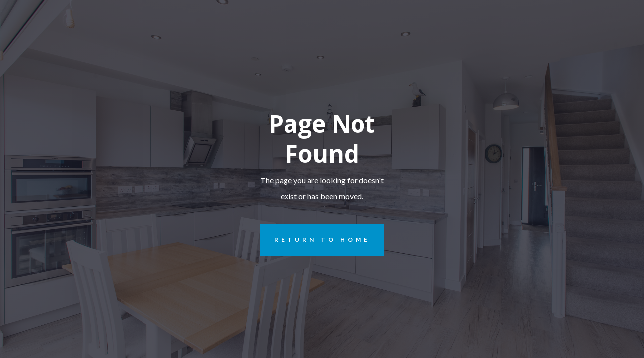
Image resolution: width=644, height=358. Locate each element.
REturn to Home (315, 240)
